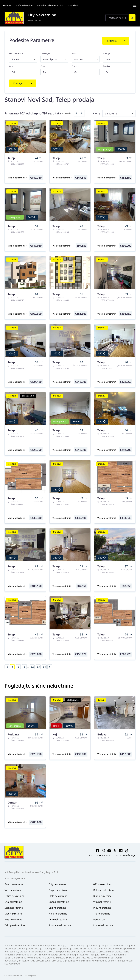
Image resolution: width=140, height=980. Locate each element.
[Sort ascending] (76, 112)
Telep (108, 58)
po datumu (111, 112)
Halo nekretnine (58, 895)
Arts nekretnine (13, 918)
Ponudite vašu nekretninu (50, 5)
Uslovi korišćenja (125, 854)
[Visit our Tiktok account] (127, 849)
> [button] (50, 665)
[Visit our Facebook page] (97, 849)
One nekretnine (58, 918)
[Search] (132, 18)
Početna (7, 5)
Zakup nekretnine (15, 924)
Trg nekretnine (102, 912)
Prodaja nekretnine (60, 924)
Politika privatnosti (100, 854)
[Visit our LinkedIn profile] (121, 849)
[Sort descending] (82, 112)
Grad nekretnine (14, 883)
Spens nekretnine (59, 900)
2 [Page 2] (18, 665)
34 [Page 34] (44, 665)
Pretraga (23, 82)
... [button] (28, 665)
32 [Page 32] (32, 665)
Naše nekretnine (24, 5)
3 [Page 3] (24, 665)
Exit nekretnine (58, 906)
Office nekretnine (14, 895)
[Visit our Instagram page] (103, 849)
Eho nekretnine (13, 900)
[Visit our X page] (115, 849)
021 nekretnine (102, 883)
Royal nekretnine (59, 889)
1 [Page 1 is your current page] (12, 665)
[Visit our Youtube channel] (109, 849)
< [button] (7, 665)
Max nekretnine (13, 912)
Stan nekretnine (14, 906)
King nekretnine (58, 912)
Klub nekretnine (102, 895)
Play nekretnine (102, 906)
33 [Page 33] (38, 665)
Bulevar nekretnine (104, 889)
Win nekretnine (102, 900)
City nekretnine (58, 883)
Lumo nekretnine (103, 924)
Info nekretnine (13, 889)
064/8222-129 (34, 21)
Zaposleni (73, 5)
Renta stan (99, 918)
